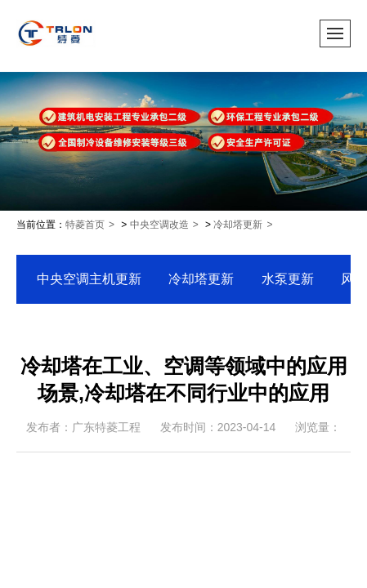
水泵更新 (288, 279)
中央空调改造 (159, 225)
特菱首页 (85, 225)
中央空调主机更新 (89, 279)
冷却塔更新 (238, 225)
